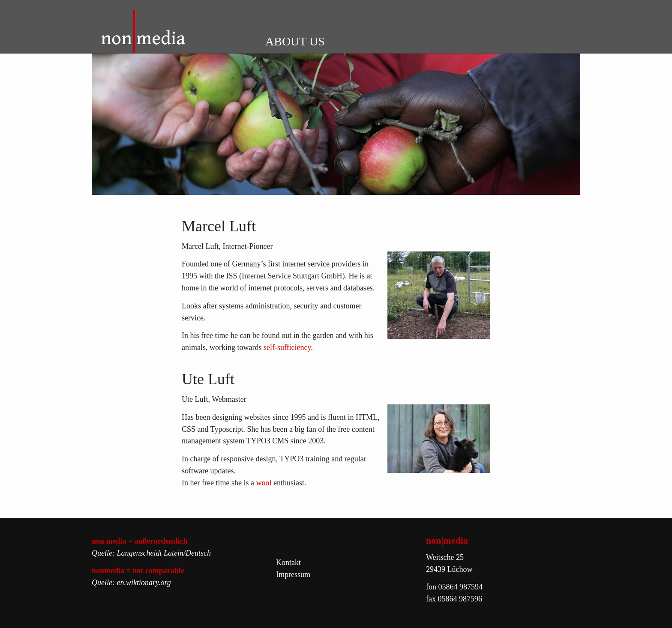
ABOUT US (295, 41)
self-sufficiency (287, 347)
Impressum (293, 574)
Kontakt (288, 562)
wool (265, 483)
